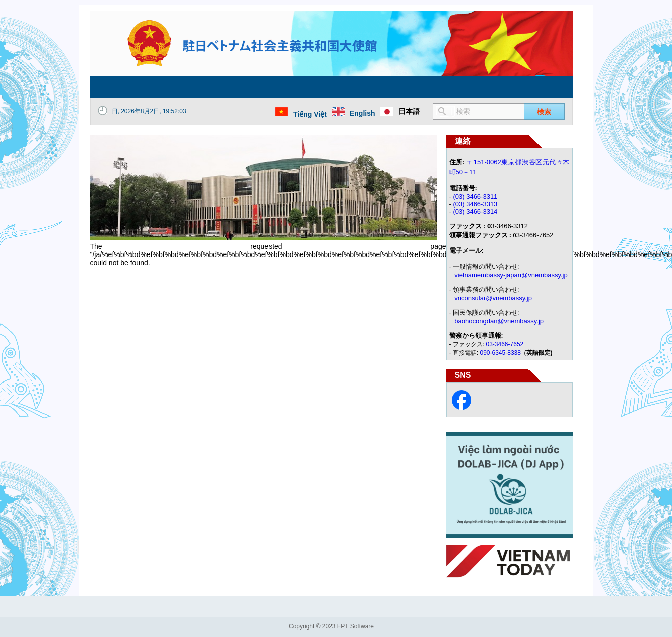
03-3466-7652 (505, 344)
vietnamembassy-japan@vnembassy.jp (511, 275)
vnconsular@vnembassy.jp (493, 298)
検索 (544, 112)
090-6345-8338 (502, 353)
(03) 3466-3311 (475, 197)
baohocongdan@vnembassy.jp (499, 321)
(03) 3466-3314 (475, 212)
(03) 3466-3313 (475, 204)
